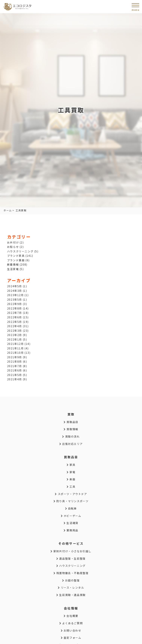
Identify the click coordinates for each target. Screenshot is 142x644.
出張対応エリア (71, 444)
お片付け (13, 242)
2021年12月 (15, 344)
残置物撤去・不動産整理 (71, 573)
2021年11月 (15, 348)
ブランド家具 (16, 256)
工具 (71, 487)
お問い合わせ (71, 630)
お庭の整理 (71, 580)
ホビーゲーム (71, 516)
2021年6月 (15, 370)
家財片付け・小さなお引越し (71, 551)
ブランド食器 (16, 260)
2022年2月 (15, 335)
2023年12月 (15, 295)
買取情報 (71, 429)
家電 (71, 472)
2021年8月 (15, 361)
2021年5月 (15, 375)
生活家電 (13, 269)
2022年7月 (15, 313)
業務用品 (71, 530)
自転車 (71, 508)
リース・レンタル (71, 587)
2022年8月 (15, 308)
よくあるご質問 (71, 623)
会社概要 (71, 616)
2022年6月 (15, 317)
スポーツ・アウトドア (71, 494)
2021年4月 (15, 379)
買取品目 (71, 422)
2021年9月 (15, 357)
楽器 (71, 479)
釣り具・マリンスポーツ (71, 501)
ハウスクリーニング (20, 251)
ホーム (8, 210)
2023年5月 (15, 299)
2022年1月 (15, 339)
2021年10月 (15, 353)
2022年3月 (15, 331)
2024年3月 (15, 291)
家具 (71, 465)
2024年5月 (15, 286)
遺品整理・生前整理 (71, 558)
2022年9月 (15, 304)
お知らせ (13, 247)
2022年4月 (15, 326)
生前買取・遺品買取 (71, 595)
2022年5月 (15, 322)
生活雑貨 (71, 523)
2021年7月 (15, 366)
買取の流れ (71, 436)
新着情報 (13, 264)
